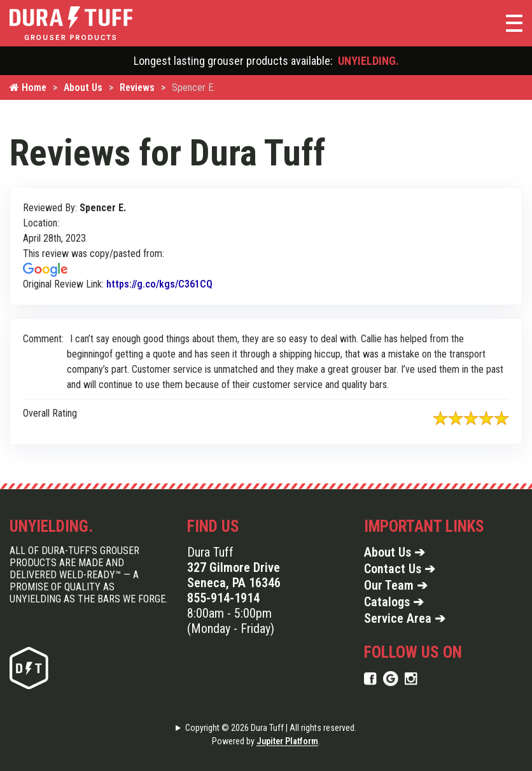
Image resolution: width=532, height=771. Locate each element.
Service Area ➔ (405, 618)
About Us (83, 87)
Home (28, 87)
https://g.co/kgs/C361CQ (159, 284)
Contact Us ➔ (400, 569)
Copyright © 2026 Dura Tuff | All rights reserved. (271, 728)
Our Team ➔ (396, 585)
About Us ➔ (395, 552)
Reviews (137, 87)
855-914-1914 (223, 598)
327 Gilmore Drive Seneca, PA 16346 (234, 575)
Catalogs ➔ (394, 602)
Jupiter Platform (287, 741)
